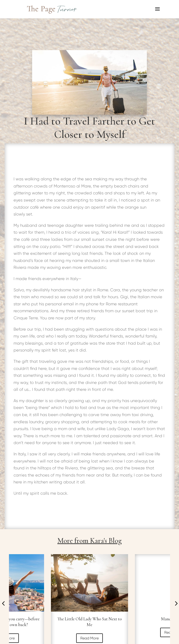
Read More (89, 638)
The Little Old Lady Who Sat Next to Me (90, 622)
